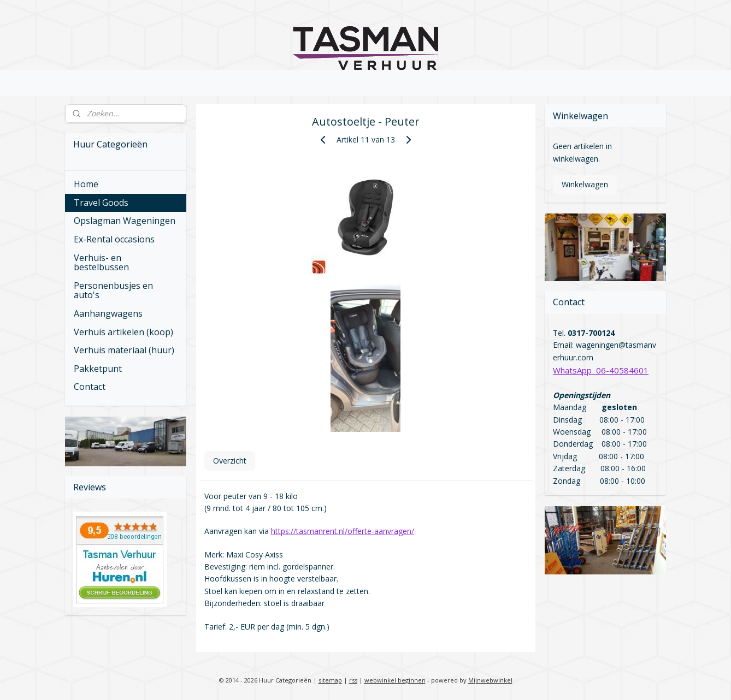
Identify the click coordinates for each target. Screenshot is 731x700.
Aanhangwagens (108, 313)
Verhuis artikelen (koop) (123, 332)
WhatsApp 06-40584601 (601, 370)
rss (353, 680)
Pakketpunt (98, 369)
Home (86, 184)
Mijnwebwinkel (490, 680)
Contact (90, 387)
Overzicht (229, 461)
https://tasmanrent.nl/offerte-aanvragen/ (342, 531)
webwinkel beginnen (395, 680)
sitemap (330, 680)
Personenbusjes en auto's (113, 290)
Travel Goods (101, 203)
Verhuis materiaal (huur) (124, 350)
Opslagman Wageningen (125, 221)
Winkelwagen (585, 184)
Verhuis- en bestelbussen (101, 263)
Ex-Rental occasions (114, 239)
